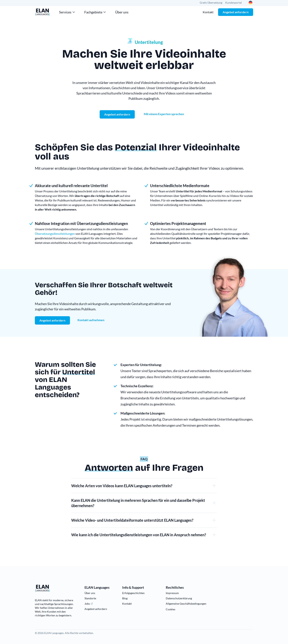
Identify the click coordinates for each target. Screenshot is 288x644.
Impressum (172, 593)
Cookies (171, 609)
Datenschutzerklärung (179, 598)
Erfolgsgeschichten (133, 593)
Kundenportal (234, 3)
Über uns (122, 12)
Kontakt (208, 12)
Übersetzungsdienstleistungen (55, 234)
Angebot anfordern (236, 12)
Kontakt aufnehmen (91, 320)
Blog (125, 598)
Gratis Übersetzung (211, 3)
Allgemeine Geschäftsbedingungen (186, 604)
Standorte (90, 598)
